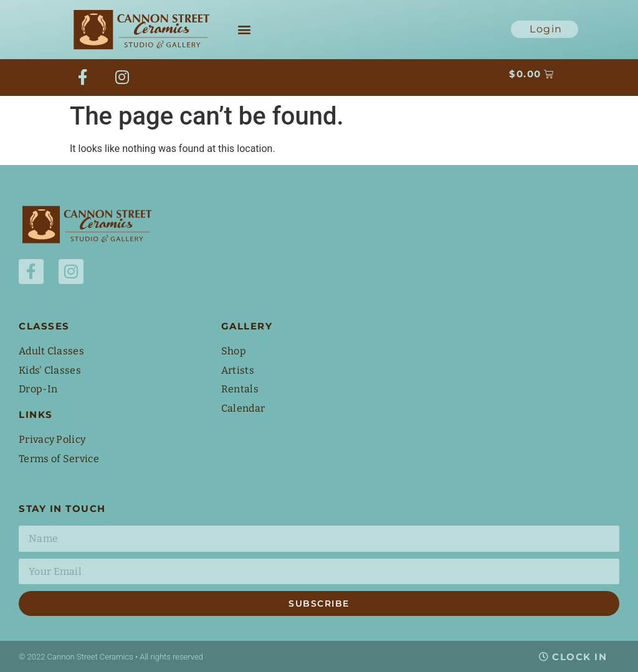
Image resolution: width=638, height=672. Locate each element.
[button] (244, 30)
